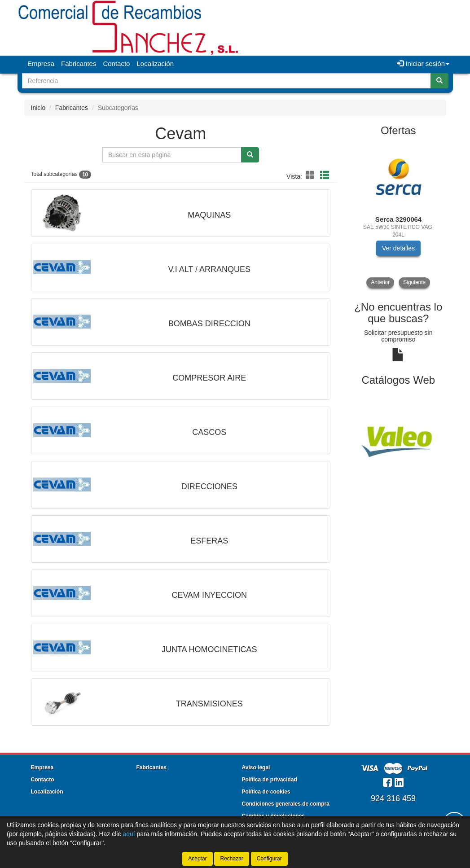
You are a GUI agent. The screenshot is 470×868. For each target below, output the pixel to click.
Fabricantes (79, 64)
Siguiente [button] (414, 282)
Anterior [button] (380, 282)
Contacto (116, 64)
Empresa (41, 64)
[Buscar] (439, 81)
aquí (129, 834)
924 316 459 (393, 798)
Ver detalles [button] (398, 248)
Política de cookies (266, 792)
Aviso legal (256, 767)
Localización (155, 64)
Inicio (38, 108)
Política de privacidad (270, 780)
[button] (312, 175)
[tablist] (398, 216)
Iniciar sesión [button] (423, 64)
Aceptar (197, 859)
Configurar (269, 859)
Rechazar (231, 859)
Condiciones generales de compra (286, 804)
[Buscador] (226, 81)
